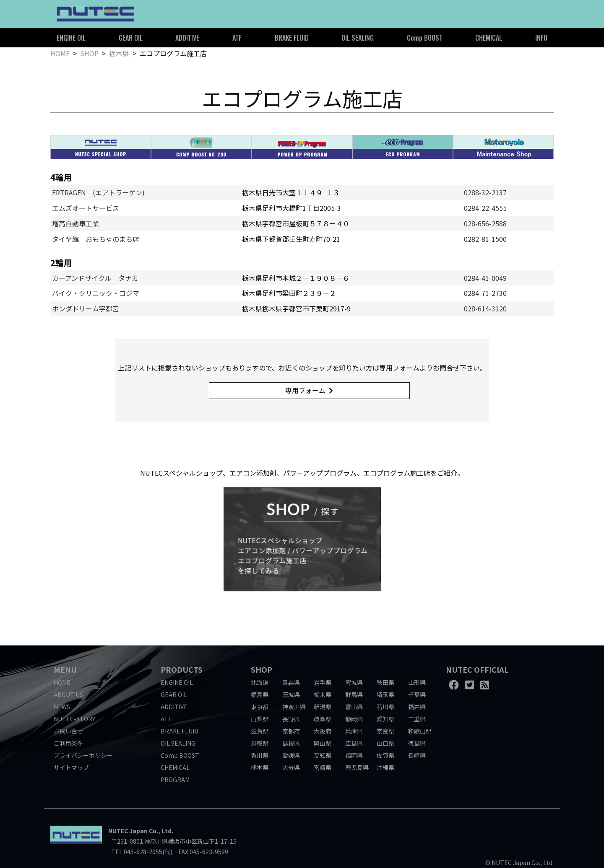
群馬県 (354, 694)
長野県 (291, 719)
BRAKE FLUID (292, 38)
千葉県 (417, 694)
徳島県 (417, 743)
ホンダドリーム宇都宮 (86, 308)
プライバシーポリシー (83, 755)
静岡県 (354, 719)
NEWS (62, 707)
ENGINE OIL (71, 38)
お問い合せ (68, 731)
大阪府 (323, 731)
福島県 (260, 694)
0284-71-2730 (485, 293)
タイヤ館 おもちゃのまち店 (96, 239)
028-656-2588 (485, 223)
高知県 (323, 755)
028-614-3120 (485, 308)
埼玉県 (385, 694)
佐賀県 (385, 755)
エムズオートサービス (86, 208)
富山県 (354, 707)
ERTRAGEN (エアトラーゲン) (98, 192)
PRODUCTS (182, 669)
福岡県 (354, 755)
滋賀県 (260, 731)
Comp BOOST (425, 38)
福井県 (417, 707)
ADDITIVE (187, 38)
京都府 (291, 731)
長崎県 (417, 755)
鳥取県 (260, 743)
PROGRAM (175, 780)
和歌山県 (420, 731)
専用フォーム (305, 390)
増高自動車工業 (75, 223)
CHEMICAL (489, 38)
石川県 (385, 707)
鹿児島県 (357, 767)
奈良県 (385, 731)
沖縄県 (385, 767)
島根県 (291, 743)
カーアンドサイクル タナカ (95, 278)
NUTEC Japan (128, 831)
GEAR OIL (131, 38)
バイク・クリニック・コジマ (96, 293)
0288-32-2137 (485, 192)
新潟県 (323, 707)
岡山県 (323, 743)
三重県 (417, 719)
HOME (60, 53)
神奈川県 (294, 707)
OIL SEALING (358, 38)
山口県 (385, 743)
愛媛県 (291, 755)
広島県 (354, 743)
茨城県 (291, 694)
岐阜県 (323, 719)
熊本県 (260, 767)
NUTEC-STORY (74, 719)
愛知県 (385, 719)
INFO (541, 38)
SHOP (89, 53)
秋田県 (385, 682)
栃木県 (119, 53)
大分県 (291, 767)
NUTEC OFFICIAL (477, 669)
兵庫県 (354, 731)
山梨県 (260, 719)
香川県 (260, 755)
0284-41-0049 (485, 278)
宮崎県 (323, 767)
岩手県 (323, 682)
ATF (237, 38)
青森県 (291, 682)
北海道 (260, 682)
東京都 (260, 707)
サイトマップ (71, 767)
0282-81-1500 (485, 239)
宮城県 (354, 682)
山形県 (417, 682)
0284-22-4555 (485, 208)
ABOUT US (68, 694)
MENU (65, 669)
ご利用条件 (68, 743)
